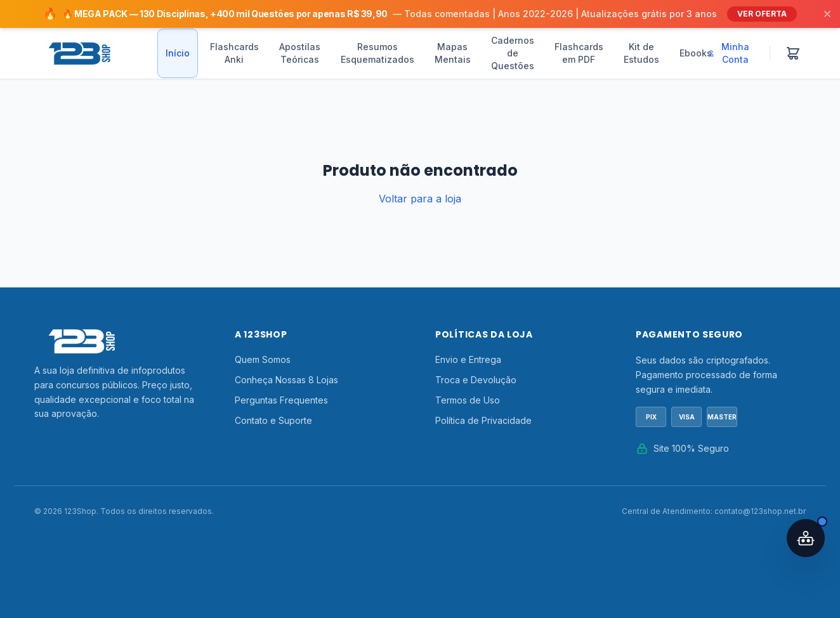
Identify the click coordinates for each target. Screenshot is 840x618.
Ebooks (696, 53)
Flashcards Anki (234, 53)
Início (178, 53)
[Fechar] (827, 14)
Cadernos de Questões (513, 53)
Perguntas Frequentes (281, 400)
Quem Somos (263, 359)
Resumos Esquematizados (377, 53)
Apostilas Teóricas (300, 53)
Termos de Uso (468, 400)
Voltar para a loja (420, 199)
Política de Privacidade (483, 420)
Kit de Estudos (641, 53)
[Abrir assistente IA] (806, 538)
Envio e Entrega (468, 359)
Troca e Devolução (476, 380)
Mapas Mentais (453, 53)
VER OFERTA (762, 14)
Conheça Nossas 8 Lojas (286, 380)
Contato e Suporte (273, 420)
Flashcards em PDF (579, 53)
